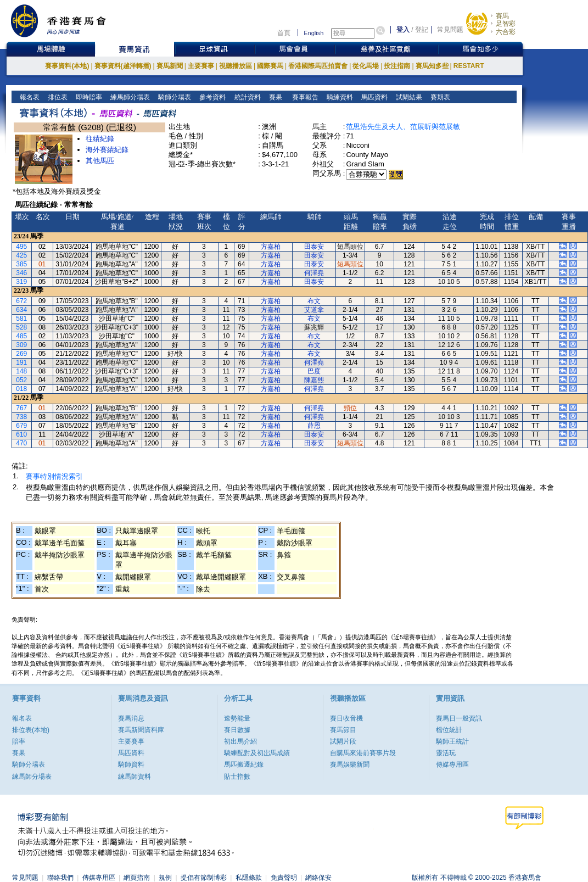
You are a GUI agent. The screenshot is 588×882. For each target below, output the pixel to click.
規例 (165, 878)
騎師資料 (131, 764)
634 (21, 310)
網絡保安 (318, 878)
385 (21, 264)
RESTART (469, 66)
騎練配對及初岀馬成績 (257, 753)
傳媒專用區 (452, 764)
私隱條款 (249, 878)
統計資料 (246, 97)
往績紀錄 (100, 139)
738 (21, 417)
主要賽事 (201, 66)
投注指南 (397, 66)
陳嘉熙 (314, 380)
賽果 (274, 97)
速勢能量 (237, 718)
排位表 (57, 97)
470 (21, 443)
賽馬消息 (131, 718)
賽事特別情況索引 (54, 476)
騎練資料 (339, 97)
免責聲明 (284, 878)
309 (21, 345)
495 (21, 247)
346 (21, 273)
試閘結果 (408, 97)
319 (21, 282)
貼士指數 (237, 777)
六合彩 (506, 32)
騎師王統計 (452, 741)
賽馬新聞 (170, 66)
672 (21, 301)
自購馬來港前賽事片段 (363, 753)
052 (21, 380)
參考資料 (212, 97)
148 (21, 371)
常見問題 (450, 30)
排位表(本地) (31, 730)
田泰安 (314, 247)
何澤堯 (314, 273)
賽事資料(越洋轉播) (123, 66)
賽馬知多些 (432, 66)
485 (21, 336)
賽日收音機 (346, 718)
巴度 (314, 371)
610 (21, 434)
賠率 (19, 741)
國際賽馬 (270, 66)
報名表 (29, 97)
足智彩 (506, 24)
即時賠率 (88, 97)
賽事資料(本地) (67, 66)
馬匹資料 (374, 97)
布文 (314, 301)
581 (21, 319)
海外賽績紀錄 (107, 150)
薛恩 (314, 426)
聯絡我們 (60, 878)
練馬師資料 (135, 777)
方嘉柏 (271, 247)
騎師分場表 (174, 97)
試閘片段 (343, 741)
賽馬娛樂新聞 (350, 764)
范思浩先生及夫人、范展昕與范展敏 (403, 127)
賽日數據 (237, 730)
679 (21, 426)
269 (21, 354)
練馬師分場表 (129, 97)
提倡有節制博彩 (204, 878)
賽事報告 (303, 97)
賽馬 (502, 16)
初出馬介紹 (240, 741)
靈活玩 (446, 753)
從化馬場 (366, 66)
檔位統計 (449, 730)
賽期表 (439, 97)
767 (21, 408)
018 (21, 389)
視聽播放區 (236, 66)
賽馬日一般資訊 (459, 718)
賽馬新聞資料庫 (141, 730)
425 (21, 255)
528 (21, 327)
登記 (422, 30)
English (313, 33)
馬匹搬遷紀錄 (244, 764)
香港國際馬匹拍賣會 (318, 66)
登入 (403, 30)
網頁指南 (137, 878)
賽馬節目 (343, 730)
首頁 (284, 33)
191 (21, 362)
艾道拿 (314, 310)
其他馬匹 (100, 161)
